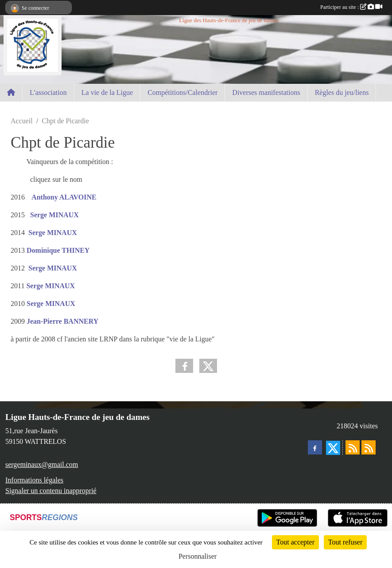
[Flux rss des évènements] (369, 447)
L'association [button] (48, 92)
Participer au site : (351, 7)
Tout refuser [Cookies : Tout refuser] (345, 542)
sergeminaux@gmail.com (42, 464)
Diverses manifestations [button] (266, 92)
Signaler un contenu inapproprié (51, 491)
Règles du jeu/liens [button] (342, 92)
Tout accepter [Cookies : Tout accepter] (295, 542)
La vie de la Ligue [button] (107, 92)
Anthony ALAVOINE (63, 197)
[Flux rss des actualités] (353, 447)
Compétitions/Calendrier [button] (182, 92)
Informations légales (34, 480)
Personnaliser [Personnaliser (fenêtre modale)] (198, 556)
